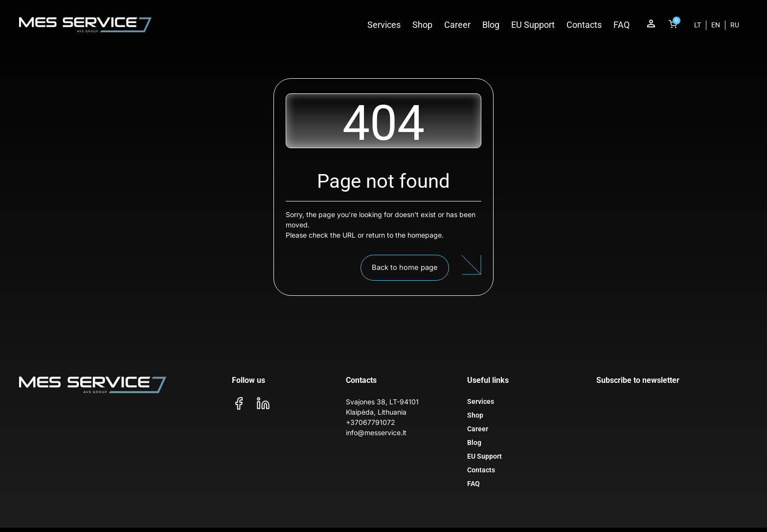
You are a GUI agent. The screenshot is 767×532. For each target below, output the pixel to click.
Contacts (584, 25)
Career (457, 25)
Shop (422, 25)
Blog (491, 25)
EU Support (533, 25)
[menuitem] (698, 25)
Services (384, 25)
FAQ (621, 25)
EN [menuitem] (716, 25)
